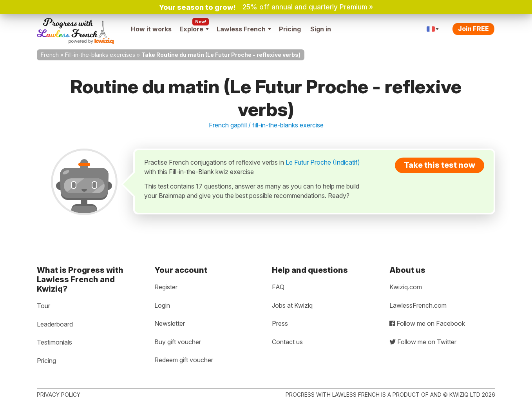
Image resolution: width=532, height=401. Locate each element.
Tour (43, 306)
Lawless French (244, 29)
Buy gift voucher (178, 342)
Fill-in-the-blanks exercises (100, 55)
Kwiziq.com (406, 287)
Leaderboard (55, 324)
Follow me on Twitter (423, 342)
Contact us (287, 342)
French (50, 55)
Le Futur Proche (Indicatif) (323, 162)
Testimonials (54, 342)
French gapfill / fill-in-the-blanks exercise (266, 125)
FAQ (278, 287)
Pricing (290, 29)
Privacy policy (59, 395)
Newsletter (170, 323)
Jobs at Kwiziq (292, 305)
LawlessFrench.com (418, 305)
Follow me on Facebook (427, 323)
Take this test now (440, 165)
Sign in (321, 29)
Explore (194, 29)
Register (166, 287)
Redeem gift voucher (184, 360)
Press (280, 323)
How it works (151, 29)
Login (162, 305)
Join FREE (473, 29)
